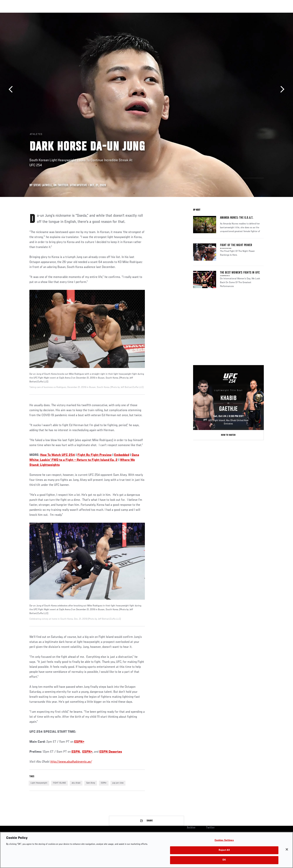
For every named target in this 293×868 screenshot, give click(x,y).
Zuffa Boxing (238, 15)
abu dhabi (76, 783)
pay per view (118, 783)
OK (224, 860)
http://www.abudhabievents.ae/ (71, 762)
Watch (220, 15)
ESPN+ (79, 742)
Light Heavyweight (39, 783)
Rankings (41, 15)
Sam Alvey (91, 783)
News (73, 15)
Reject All (224, 850)
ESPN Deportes (111, 752)
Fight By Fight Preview (95, 455)
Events (25, 15)
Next (281, 89)
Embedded (122, 455)
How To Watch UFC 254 (58, 455)
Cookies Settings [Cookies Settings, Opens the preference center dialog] (224, 840)
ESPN (76, 752)
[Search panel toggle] (266, 15)
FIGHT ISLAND (59, 783)
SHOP (255, 15)
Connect (204, 15)
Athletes (59, 15)
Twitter (210, 828)
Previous (12, 89)
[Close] (287, 849)
